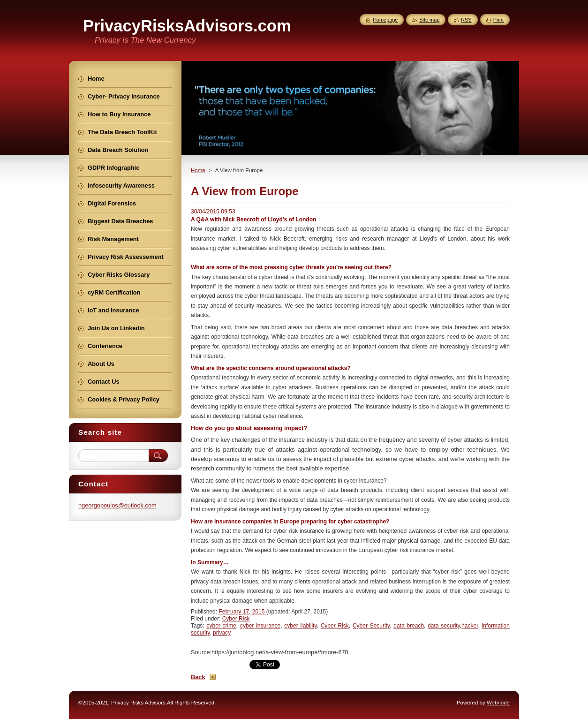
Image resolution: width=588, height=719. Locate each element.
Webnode (498, 703)
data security (444, 626)
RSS (466, 20)
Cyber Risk (236, 619)
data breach (409, 626)
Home (198, 170)
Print (498, 20)
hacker (470, 626)
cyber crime (221, 626)
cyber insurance (260, 626)
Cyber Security (371, 626)
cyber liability (300, 626)
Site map (429, 20)
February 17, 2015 (242, 612)
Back (198, 677)
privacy (222, 633)
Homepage (385, 20)
